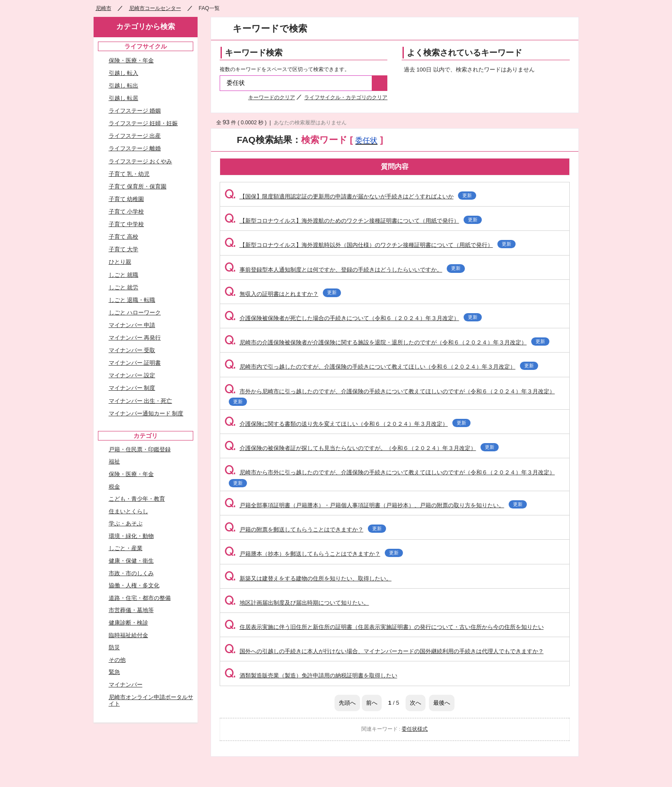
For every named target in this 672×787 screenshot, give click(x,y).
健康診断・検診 (128, 623)
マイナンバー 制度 (132, 388)
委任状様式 (415, 729)
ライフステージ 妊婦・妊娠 (143, 123)
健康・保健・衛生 (131, 561)
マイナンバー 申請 (132, 325)
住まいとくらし (128, 511)
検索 (380, 83)
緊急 (114, 672)
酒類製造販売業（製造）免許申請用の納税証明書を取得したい (311, 675)
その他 (117, 660)
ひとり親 (120, 262)
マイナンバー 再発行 (135, 338)
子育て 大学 (124, 249)
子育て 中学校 (127, 224)
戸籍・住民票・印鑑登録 (140, 449)
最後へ (442, 703)
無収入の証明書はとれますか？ (283, 294)
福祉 (114, 462)
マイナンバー (126, 685)
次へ (416, 703)
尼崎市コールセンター (155, 8)
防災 (114, 647)
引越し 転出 (124, 86)
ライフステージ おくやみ (141, 161)
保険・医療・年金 (131, 60)
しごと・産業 (126, 548)
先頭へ (347, 703)
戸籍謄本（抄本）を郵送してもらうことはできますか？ (314, 554)
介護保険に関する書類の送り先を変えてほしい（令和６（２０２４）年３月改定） (347, 424)
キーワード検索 (254, 53)
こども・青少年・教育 (137, 499)
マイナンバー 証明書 (135, 363)
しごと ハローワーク (135, 313)
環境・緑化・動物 (131, 536)
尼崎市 (104, 8)
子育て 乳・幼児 (129, 174)
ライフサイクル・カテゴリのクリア (346, 97)
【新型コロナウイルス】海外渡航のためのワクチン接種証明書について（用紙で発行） (353, 221)
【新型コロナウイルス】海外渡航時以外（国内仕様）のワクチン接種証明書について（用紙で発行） (370, 245)
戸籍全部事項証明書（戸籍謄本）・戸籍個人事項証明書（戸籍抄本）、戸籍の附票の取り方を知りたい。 (376, 505)
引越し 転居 (124, 98)
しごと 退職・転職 (132, 300)
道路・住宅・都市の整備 (140, 598)
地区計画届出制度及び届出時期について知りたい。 (297, 603)
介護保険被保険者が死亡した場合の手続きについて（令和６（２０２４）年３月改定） (353, 318)
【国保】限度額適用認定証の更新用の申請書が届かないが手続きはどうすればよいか (350, 196)
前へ (372, 703)
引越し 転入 (124, 73)
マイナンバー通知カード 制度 (146, 413)
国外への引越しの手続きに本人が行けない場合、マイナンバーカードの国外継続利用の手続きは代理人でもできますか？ (384, 651)
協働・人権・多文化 (134, 585)
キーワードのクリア (272, 97)
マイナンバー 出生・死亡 (141, 401)
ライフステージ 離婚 (135, 148)
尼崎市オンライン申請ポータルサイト (151, 701)
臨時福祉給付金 (128, 635)
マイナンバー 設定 (132, 375)
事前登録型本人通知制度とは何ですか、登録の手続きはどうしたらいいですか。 (345, 270)
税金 (114, 487)
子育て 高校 (124, 237)
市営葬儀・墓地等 (131, 610)
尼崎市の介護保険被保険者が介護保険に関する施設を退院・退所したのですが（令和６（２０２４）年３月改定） (387, 342)
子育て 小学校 (127, 212)
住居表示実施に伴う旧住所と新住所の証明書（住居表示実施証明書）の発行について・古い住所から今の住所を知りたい (384, 627)
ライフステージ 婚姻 (135, 111)
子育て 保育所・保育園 (138, 186)
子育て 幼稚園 (127, 199)
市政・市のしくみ (131, 573)
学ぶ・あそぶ (126, 523)
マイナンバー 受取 (132, 350)
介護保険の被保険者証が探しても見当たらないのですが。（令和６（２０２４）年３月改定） (362, 448)
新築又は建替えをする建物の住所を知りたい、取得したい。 (308, 578)
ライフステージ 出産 (135, 136)
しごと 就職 (124, 275)
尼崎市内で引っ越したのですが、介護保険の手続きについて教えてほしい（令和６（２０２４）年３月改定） (381, 367)
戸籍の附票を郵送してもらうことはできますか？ (305, 530)
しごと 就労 (124, 287)
